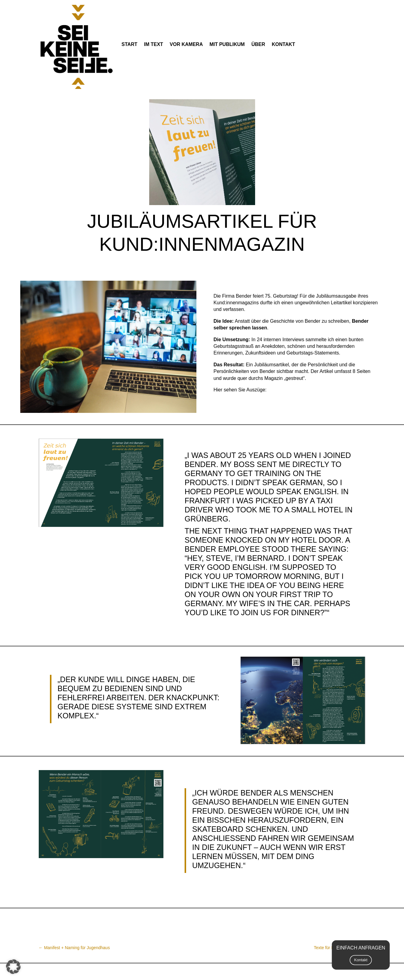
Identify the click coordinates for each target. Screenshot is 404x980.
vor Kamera (186, 44)
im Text (154, 44)
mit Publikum (227, 44)
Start (130, 44)
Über (258, 44)
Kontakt (283, 44)
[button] (13, 967)
